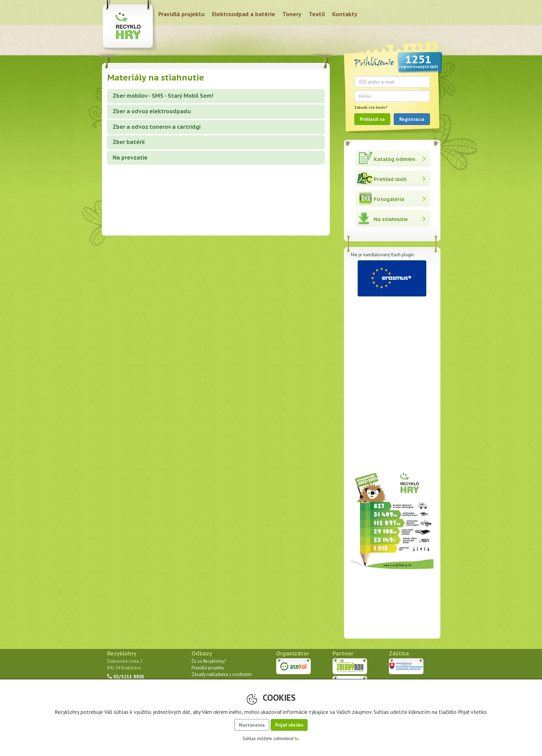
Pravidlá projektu (181, 14)
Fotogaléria (389, 199)
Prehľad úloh (390, 179)
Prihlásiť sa (372, 119)
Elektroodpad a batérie (244, 14)
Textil (317, 14)
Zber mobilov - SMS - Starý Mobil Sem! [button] (163, 96)
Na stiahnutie (391, 219)
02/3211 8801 (126, 676)
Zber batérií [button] (129, 142)
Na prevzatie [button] (130, 157)
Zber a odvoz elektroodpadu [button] (152, 111)
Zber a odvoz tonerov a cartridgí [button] (157, 127)
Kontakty (345, 14)
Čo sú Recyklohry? (209, 661)
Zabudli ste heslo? (371, 107)
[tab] (216, 96)
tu (297, 739)
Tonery (292, 14)
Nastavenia (252, 725)
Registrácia (412, 119)
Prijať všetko (289, 725)
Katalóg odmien (394, 159)
